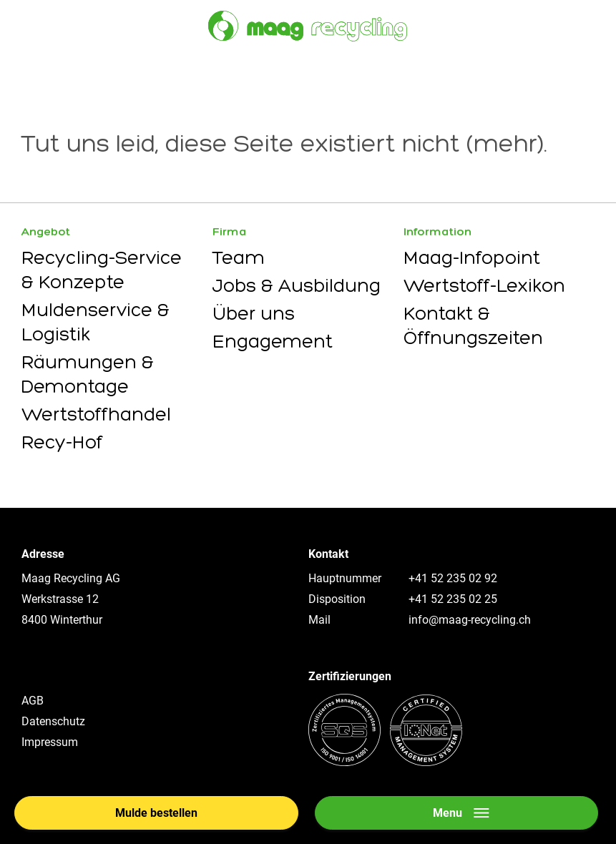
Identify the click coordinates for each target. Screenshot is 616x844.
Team (239, 257)
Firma (230, 231)
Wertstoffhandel (96, 414)
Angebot (46, 231)
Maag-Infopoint (472, 257)
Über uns (254, 313)
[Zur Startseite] (308, 26)
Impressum (50, 742)
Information (437, 231)
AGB (33, 701)
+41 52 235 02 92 (453, 578)
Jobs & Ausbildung (297, 285)
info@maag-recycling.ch (470, 620)
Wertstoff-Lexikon (484, 285)
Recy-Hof (62, 442)
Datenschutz (53, 721)
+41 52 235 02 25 (453, 599)
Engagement (273, 341)
